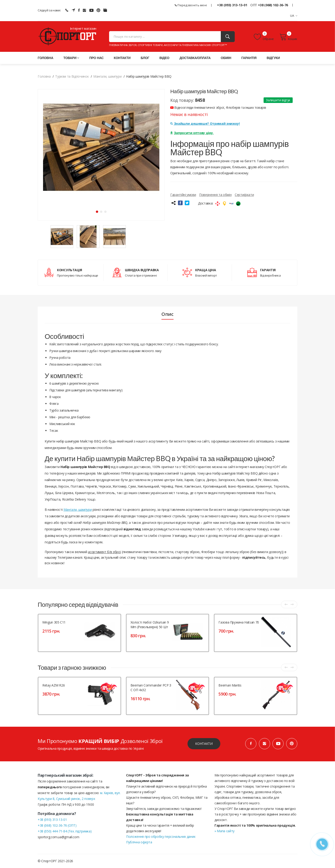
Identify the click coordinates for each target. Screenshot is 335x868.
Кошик (288, 37)
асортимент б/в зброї (104, 552)
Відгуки (273, 58)
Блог (145, 58)
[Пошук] (228, 37)
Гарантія (249, 58)
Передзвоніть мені (191, 5)
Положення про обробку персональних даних (161, 837)
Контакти (122, 58)
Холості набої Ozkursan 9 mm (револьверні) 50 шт (150, 625)
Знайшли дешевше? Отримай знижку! (205, 124)
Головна (45, 58)
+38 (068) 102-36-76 (273, 5)
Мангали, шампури (78, 510)
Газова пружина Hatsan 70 (239, 622)
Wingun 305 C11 (54, 622)
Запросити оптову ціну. (192, 133)
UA (294, 16)
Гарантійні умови (183, 195)
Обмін (226, 58)
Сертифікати (244, 195)
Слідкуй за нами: (49, 10)
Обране (264, 37)
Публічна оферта (139, 842)
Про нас (97, 58)
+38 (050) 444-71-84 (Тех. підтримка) (65, 831)
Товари (71, 58)
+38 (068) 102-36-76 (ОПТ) (57, 825)
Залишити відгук (278, 100)
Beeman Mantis (230, 685)
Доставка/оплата (195, 58)
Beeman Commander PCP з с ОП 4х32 (151, 688)
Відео (164, 58)
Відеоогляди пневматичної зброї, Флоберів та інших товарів (218, 107)
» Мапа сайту (224, 831)
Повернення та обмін (215, 195)
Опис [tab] (167, 314)
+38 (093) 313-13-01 (232, 5)
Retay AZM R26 (54, 685)
